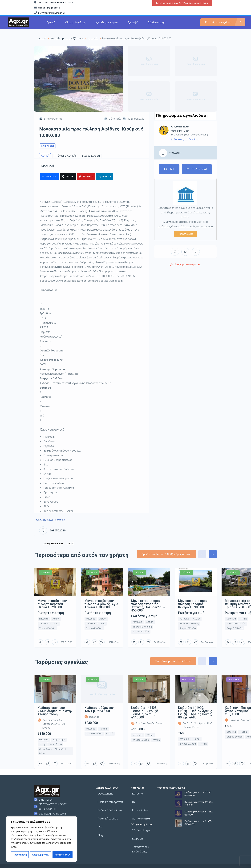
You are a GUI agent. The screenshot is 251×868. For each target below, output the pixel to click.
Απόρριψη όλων (41, 855)
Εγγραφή (133, 22)
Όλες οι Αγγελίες (75, 22)
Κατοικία (93, 38)
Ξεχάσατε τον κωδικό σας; (139, 841)
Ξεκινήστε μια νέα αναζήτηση (173, 661)
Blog (99, 828)
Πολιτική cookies (107, 814)
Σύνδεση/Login (157, 22)
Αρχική (51, 22)
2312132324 (46, 800)
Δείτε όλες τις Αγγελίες (185, 139)
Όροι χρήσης (104, 793)
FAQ (99, 821)
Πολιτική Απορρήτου (109, 800)
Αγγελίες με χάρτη (106, 22)
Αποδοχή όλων (63, 855)
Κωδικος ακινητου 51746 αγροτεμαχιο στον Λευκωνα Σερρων (200, 792)
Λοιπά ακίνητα (140, 814)
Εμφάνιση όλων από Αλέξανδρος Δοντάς (166, 554)
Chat (169, 169)
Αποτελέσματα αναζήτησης (67, 38)
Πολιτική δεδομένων (109, 807)
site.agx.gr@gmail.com (52, 814)
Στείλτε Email (197, 169)
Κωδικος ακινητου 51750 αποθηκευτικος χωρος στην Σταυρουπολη (200, 802)
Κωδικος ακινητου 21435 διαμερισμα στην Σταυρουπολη (198, 821)
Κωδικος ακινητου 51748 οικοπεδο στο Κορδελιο (198, 812)
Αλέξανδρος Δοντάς (51, 520)
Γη (132, 800)
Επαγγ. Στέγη (139, 807)
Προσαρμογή (20, 855)
